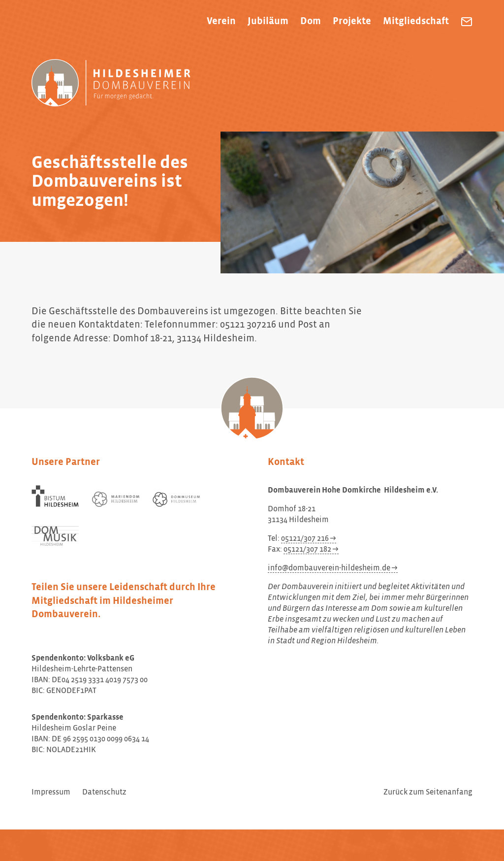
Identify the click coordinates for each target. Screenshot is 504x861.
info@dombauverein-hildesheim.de (329, 568)
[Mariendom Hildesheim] (116, 499)
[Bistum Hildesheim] (55, 496)
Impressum (51, 793)
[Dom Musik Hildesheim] (55, 536)
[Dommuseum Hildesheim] (176, 499)
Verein (221, 21)
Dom (311, 21)
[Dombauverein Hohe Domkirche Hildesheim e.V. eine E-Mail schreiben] (467, 22)
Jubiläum (268, 21)
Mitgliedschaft (416, 21)
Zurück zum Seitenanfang (428, 793)
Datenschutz (104, 793)
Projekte (352, 21)
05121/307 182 (307, 550)
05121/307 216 (305, 539)
